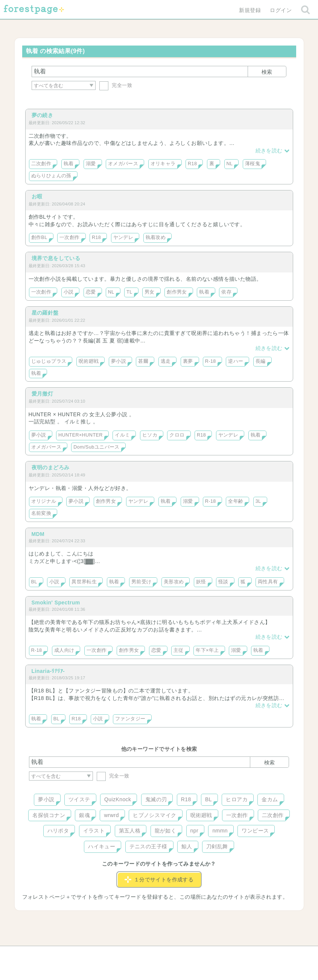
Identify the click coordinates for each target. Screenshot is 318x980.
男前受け (142, 582)
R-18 (211, 361)
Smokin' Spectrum (56, 603)
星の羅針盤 (45, 313)
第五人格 (130, 831)
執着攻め (156, 237)
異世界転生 (84, 582)
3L (258, 501)
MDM (38, 534)
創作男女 (177, 292)
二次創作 (41, 164)
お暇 (37, 196)
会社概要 (188, 954)
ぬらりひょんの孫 (51, 176)
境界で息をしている (56, 258)
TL (129, 292)
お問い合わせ (104, 954)
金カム (270, 799)
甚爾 (143, 361)
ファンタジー (130, 719)
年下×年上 (207, 650)
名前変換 (41, 513)
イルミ (122, 435)
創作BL (39, 237)
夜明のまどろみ (51, 467)
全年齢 (236, 501)
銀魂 (84, 815)
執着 (69, 164)
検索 (267, 72)
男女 (150, 292)
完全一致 (116, 85)
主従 (179, 650)
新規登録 (250, 10)
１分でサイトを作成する (159, 880)
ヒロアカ (237, 799)
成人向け (64, 650)
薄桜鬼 (253, 164)
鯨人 (187, 846)
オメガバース (123, 164)
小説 (69, 292)
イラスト (94, 831)
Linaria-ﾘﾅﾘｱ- (48, 671)
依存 (226, 292)
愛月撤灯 (43, 394)
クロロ (177, 435)
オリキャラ (163, 164)
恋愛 (91, 292)
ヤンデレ (123, 237)
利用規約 (148, 954)
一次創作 (70, 237)
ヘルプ (63, 954)
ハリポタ (58, 831)
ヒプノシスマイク (154, 815)
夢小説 (119, 361)
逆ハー (236, 361)
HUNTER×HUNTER (81, 435)
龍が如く (166, 831)
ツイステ (79, 799)
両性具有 (268, 582)
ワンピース (255, 831)
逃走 (166, 361)
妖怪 (201, 582)
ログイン (281, 10)
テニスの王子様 (148, 846)
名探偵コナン (49, 815)
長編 (261, 361)
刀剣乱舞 (217, 846)
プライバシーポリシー (240, 954)
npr (195, 831)
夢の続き (43, 115)
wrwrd (111, 815)
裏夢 (188, 361)
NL (230, 164)
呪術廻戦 (89, 361)
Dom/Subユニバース (97, 447)
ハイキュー (102, 846)
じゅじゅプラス (49, 361)
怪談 (223, 582)
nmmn (220, 831)
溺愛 (91, 164)
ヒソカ (150, 435)
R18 (192, 164)
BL (34, 582)
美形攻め (174, 582)
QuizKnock (118, 799)
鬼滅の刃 (156, 799)
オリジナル (44, 501)
